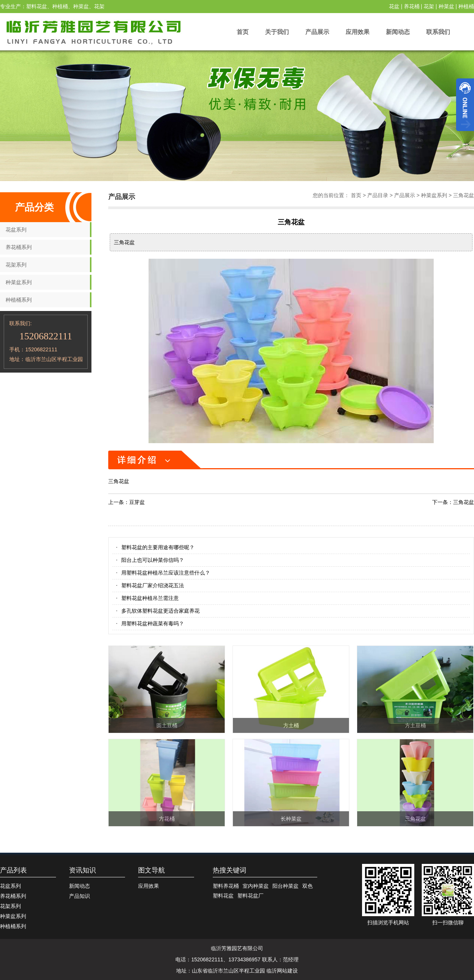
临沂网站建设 (282, 971)
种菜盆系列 (19, 282)
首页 (243, 32)
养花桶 (412, 6)
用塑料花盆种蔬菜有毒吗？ (153, 623)
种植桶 (466, 6)
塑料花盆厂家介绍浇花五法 (153, 585)
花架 (429, 6)
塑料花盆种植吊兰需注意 (150, 598)
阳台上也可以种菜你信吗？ (153, 560)
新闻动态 (398, 32)
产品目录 (378, 195)
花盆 (394, 6)
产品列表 (13, 870)
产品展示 (317, 32)
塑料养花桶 (226, 886)
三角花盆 (464, 195)
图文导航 (152, 870)
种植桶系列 (19, 300)
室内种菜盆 (256, 886)
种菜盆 (446, 6)
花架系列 (16, 265)
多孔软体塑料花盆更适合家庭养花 (160, 611)
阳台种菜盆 (286, 886)
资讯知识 (82, 870)
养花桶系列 (19, 247)
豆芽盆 (137, 502)
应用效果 (358, 32)
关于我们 (277, 32)
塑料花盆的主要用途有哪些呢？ (158, 547)
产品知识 (79, 896)
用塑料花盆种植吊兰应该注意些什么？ (166, 573)
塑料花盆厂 (250, 896)
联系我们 (438, 32)
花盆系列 (16, 230)
